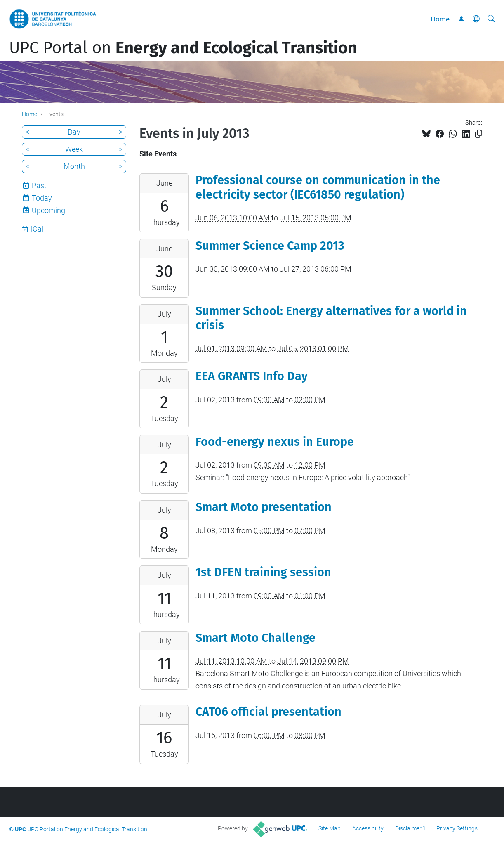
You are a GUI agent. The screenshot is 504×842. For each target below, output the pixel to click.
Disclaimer (408, 828)
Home (440, 19)
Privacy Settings (457, 828)
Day (74, 132)
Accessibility (368, 828)
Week (74, 149)
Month (74, 166)
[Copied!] (479, 134)
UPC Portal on (183, 48)
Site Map (330, 828)
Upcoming (48, 210)
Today (42, 198)
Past (39, 186)
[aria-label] (491, 19)
